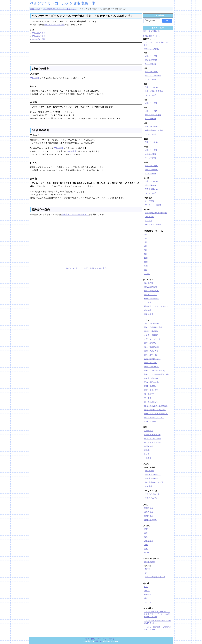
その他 (147, 553)
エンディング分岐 (151, 49)
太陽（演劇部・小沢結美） (155, 410)
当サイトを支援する (151, 31)
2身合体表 (35, 78)
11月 (146, 262)
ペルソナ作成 (150, 64)
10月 (146, 258)
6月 (145, 242)
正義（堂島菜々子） (152, 359)
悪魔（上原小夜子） (152, 390)
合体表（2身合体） (153, 475)
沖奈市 (147, 454)
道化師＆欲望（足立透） (154, 418)
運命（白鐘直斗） (151, 367)
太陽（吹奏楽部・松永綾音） (156, 406)
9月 (145, 254)
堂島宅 (147, 450)
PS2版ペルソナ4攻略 (54, 25)
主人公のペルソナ (152, 494)
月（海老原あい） (151, 402)
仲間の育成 (149, 217)
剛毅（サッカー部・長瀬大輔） (157, 374)
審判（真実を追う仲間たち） (156, 414)
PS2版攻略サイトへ (151, 36)
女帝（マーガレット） (153, 339)
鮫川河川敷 (149, 446)
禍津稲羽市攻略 (151, 170)
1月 (145, 270)
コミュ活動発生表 (151, 323)
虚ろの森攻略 (150, 185)
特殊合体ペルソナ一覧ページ (75, 214)
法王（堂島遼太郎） (152, 347)
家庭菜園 (148, 595)
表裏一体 (98, 641)
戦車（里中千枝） (151, 355)
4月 (145, 234)
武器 (146, 533)
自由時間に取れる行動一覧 (156, 213)
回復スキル (149, 512)
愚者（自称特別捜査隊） (154, 327)
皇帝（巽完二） (150, 343)
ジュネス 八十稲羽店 (153, 442)
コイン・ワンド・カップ (155, 577)
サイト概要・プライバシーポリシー (101, 639)
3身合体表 (72, 151)
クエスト (149, 221)
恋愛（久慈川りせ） (152, 351)
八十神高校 (149, 431)
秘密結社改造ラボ (151, 299)
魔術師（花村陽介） (152, 331)
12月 (146, 266)
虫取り (147, 591)
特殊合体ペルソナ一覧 (154, 482)
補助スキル (149, 516)
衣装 (146, 545)
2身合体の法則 (39, 33)
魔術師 (148, 569)
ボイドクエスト (150, 295)
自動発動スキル (150, 520)
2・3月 (147, 274)
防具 (146, 537)
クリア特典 (149, 201)
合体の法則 (149, 471)
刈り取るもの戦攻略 (153, 224)
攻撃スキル (149, 508)
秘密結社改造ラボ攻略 (154, 130)
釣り (146, 587)
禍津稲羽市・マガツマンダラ (156, 306)
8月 (145, 250)
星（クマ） (149, 398)
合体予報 (149, 486)
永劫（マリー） (150, 421)
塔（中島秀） (150, 394)
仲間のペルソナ (151, 498)
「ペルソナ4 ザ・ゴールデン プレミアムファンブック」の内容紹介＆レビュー (157, 614)
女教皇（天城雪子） (152, 335)
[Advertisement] (86, 53)
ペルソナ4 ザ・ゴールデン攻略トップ (60, 9)
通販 (146, 598)
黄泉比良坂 (149, 314)
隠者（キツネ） (150, 363)
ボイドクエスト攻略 (153, 115)
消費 (146, 529)
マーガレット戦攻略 (153, 205)
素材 (146, 549)
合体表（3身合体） (153, 478)
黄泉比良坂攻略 (151, 189)
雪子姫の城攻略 (151, 60)
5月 (145, 238)
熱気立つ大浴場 (150, 287)
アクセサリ (149, 541)
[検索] (151, 21)
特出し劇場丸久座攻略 (154, 91)
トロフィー (149, 602)
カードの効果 (150, 562)
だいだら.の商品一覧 (153, 439)
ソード (148, 573)
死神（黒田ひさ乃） (152, 382)
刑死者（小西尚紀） (152, 378)
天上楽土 (148, 302)
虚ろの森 (148, 310)
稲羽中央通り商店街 (152, 435)
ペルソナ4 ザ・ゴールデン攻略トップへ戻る (86, 268)
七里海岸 (148, 458)
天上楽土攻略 (150, 154)
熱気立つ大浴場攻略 (153, 76)
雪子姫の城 (149, 283)
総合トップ (35, 9)
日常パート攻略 (151, 56)
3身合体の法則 (39, 36)
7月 (145, 246)
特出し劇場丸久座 (151, 291)
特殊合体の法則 (39, 39)
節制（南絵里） (150, 386)
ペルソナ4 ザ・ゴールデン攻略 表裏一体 (63, 3)
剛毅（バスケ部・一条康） (155, 371)
